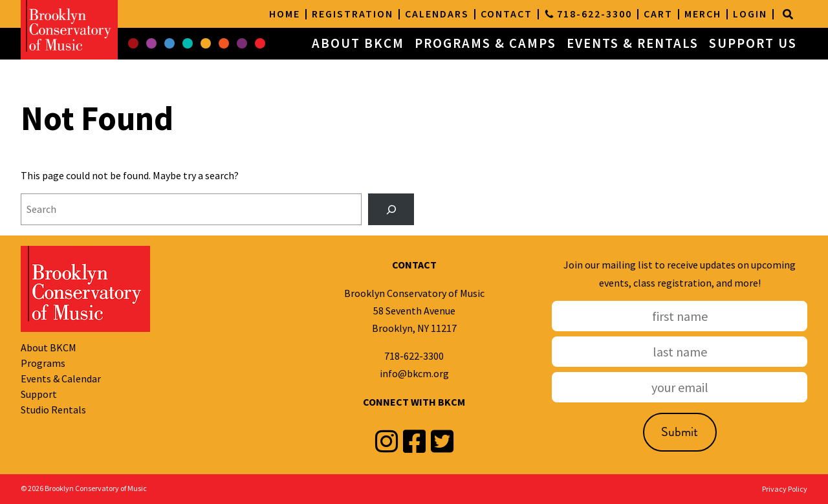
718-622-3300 (414, 356)
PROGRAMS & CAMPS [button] (485, 44)
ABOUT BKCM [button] (358, 44)
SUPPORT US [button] (753, 44)
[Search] (788, 14)
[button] (133, 44)
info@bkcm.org (414, 373)
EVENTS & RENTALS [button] (633, 44)
